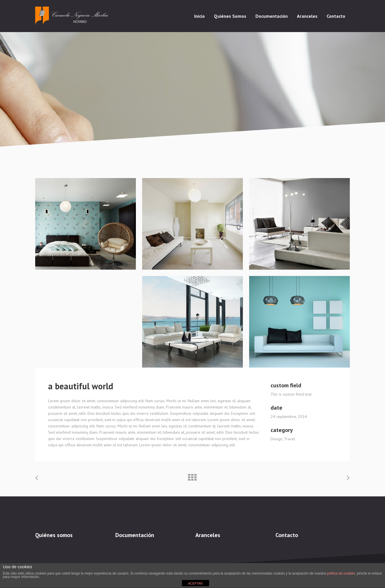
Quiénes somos (54, 535)
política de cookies (341, 573)
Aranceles (208, 535)
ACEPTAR (195, 583)
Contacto (287, 535)
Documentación (135, 535)
